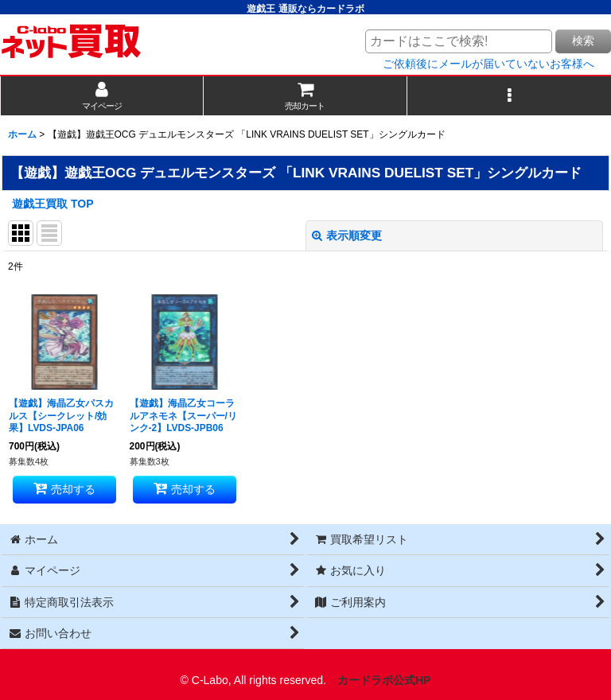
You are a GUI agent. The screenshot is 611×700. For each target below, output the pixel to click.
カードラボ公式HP (384, 680)
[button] (509, 96)
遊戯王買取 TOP (53, 204)
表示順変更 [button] (347, 235)
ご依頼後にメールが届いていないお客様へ (488, 64)
